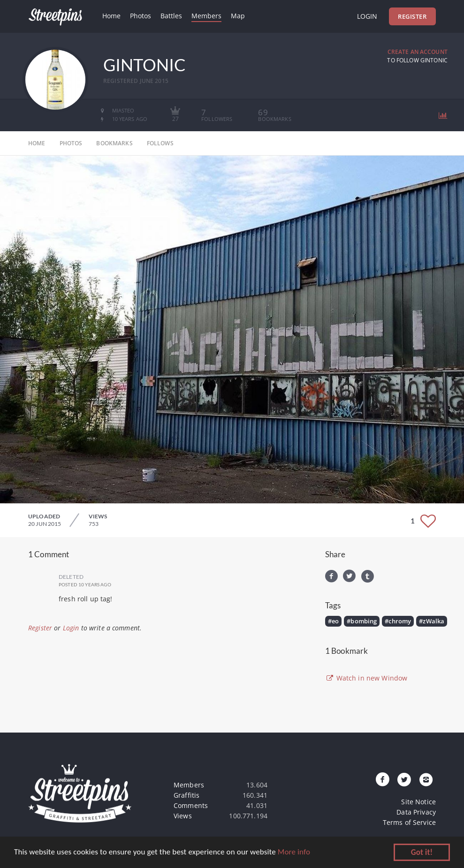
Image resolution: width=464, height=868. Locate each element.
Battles (171, 16)
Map (238, 16)
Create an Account (418, 52)
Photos (141, 16)
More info (294, 853)
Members (206, 16)
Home (111, 16)
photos (71, 143)
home (37, 143)
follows (160, 143)
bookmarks (114, 143)
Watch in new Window (366, 678)
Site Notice (418, 802)
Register (412, 16)
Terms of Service (409, 822)
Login (367, 16)
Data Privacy (416, 812)
